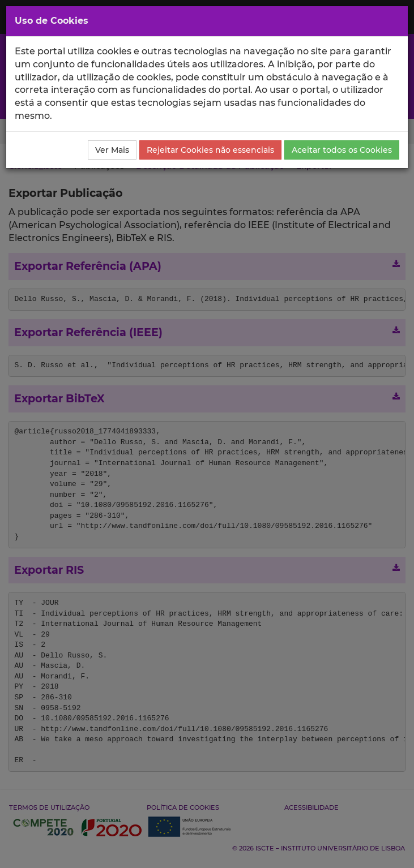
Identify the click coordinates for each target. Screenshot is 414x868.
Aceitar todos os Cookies (342, 150)
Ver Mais (112, 150)
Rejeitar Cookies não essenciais (210, 150)
